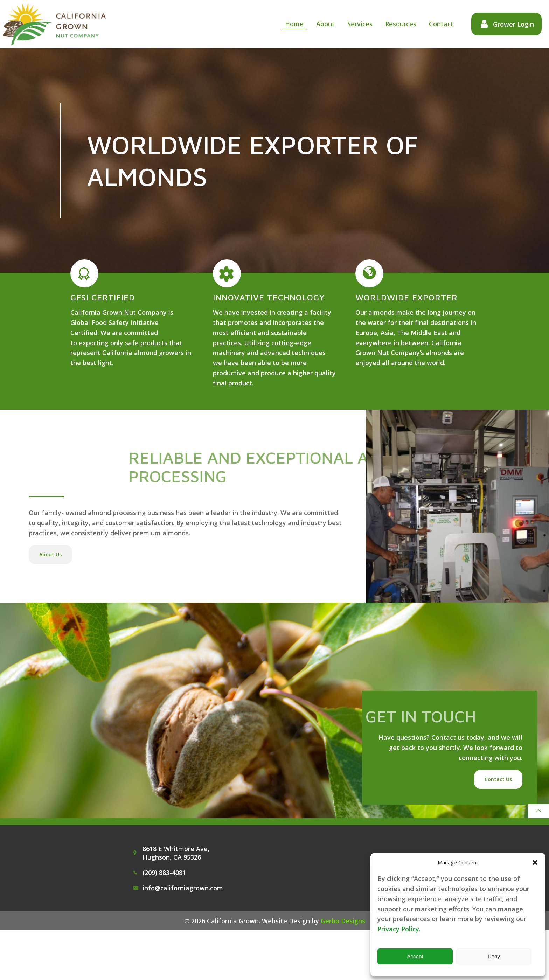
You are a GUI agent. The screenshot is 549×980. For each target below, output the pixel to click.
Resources (397, 24)
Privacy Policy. (399, 929)
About (321, 24)
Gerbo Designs (343, 969)
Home (290, 24)
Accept (415, 956)
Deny (494, 956)
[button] (535, 862)
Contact (437, 24)
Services (356, 24)
